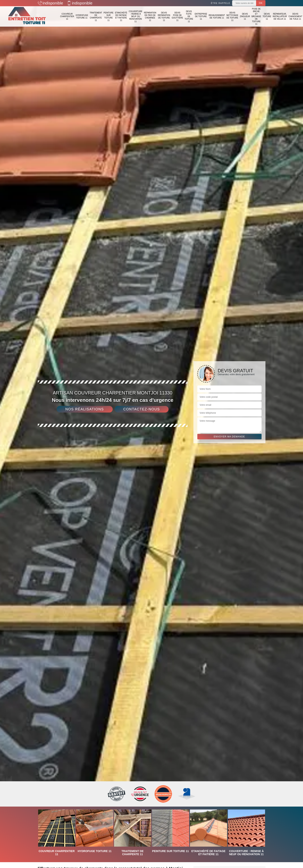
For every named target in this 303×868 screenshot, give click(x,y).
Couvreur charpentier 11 (67, 16)
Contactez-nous (142, 409)
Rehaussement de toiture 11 (217, 17)
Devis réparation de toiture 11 (164, 17)
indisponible (50, 3)
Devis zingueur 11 (245, 16)
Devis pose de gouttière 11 (177, 17)
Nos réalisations (85, 409)
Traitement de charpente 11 (96, 17)
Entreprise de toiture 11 (201, 16)
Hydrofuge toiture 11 (82, 17)
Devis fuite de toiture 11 (189, 16)
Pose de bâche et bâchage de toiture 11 (256, 16)
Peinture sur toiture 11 (108, 17)
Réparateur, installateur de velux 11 (280, 16)
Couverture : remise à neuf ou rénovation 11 (135, 16)
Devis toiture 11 (267, 16)
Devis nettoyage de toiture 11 (232, 17)
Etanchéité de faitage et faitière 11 (121, 17)
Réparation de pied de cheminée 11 (150, 17)
